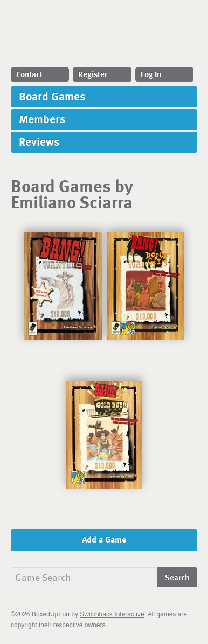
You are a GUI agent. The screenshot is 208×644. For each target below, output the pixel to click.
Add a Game (104, 539)
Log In (151, 74)
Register (93, 74)
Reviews (39, 141)
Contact (29, 74)
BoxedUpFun (104, 36)
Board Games (52, 96)
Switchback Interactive (112, 614)
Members (42, 118)
